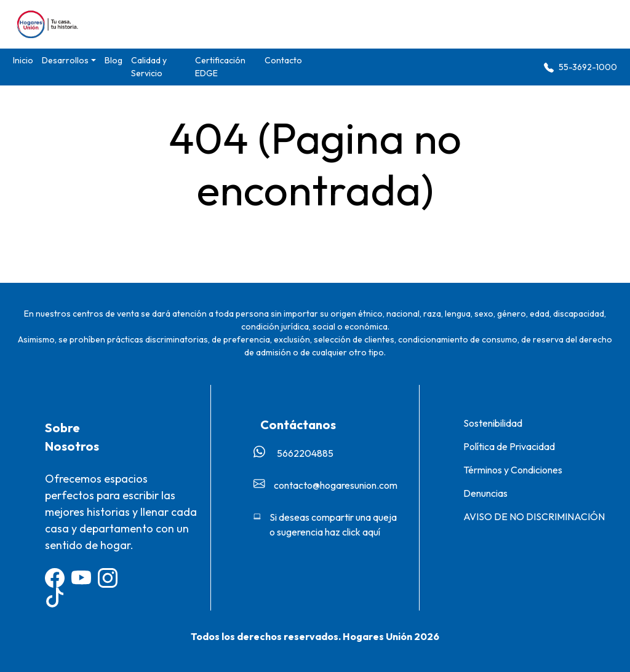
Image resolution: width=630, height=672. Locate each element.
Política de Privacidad (509, 446)
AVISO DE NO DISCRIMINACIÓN (534, 516)
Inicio (23, 60)
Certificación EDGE (220, 67)
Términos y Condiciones (513, 470)
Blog (114, 60)
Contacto (283, 60)
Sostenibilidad (493, 423)
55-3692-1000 (580, 67)
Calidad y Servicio (149, 67)
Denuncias (485, 493)
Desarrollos (65, 60)
